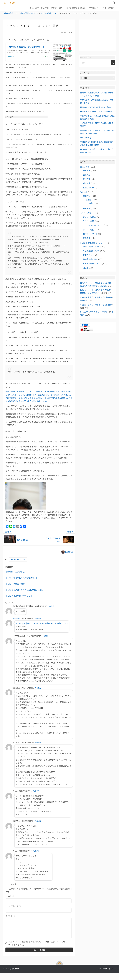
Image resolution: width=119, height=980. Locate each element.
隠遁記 (88, 200)
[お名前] (39, 900)
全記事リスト (95, 8)
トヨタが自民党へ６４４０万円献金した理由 (25, 590)
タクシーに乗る (89, 217)
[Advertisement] (98, 35)
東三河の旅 (34, 8)
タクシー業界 (88, 221)
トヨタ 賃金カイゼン (15, 584)
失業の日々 (88, 255)
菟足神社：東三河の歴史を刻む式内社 (96, 107)
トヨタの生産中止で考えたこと (19, 596)
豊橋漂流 (87, 238)
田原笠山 (69, 552)
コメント (11, 916)
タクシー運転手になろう (93, 225)
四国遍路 (87, 208)
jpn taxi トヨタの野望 (15, 572)
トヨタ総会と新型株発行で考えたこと (22, 578)
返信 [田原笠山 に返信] (38, 688)
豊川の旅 (87, 179)
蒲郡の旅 (87, 170)
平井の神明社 (86, 138)
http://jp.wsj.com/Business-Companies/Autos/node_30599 (42, 623)
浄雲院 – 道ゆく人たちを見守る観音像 (96, 297)
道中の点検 (11, 3)
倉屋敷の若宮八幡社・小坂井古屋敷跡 (96, 111)
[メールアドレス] (39, 910)
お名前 (10, 896)
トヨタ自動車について (18, 559)
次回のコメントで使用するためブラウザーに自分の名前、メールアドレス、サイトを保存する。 (40, 947)
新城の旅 (87, 183)
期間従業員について (91, 246)
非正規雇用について (91, 251)
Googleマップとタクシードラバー (94, 312)
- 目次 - (12, 117)
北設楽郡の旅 (88, 188)
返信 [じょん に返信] (36, 791)
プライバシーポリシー (107, 972)
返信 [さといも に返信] (38, 742)
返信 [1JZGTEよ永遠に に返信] (45, 636)
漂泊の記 (87, 196)
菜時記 (91, 203)
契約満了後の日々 (90, 259)
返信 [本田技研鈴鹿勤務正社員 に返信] (51, 606)
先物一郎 (16, 618)
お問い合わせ (108, 8)
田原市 (86, 268)
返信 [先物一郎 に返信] (38, 618)
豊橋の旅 (87, 175)
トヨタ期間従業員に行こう (76, 8)
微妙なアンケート (90, 234)
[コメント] (39, 930)
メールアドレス (13, 906)
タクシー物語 (57, 8)
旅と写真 (45, 8)
